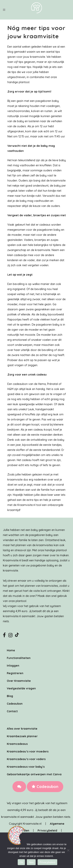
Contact (12, 711)
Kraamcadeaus (17, 744)
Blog (10, 696)
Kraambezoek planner (22, 736)
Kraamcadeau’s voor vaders (26, 759)
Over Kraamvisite (19, 681)
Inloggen (13, 666)
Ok (21, 862)
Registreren (15, 673)
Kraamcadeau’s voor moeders (28, 751)
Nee (31, 862)
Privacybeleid (47, 830)
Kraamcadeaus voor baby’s (26, 767)
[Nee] (68, 850)
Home (11, 650)
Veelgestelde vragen (21, 688)
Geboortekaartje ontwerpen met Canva (34, 774)
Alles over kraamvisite (22, 729)
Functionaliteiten (19, 658)
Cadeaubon (45, 787)
